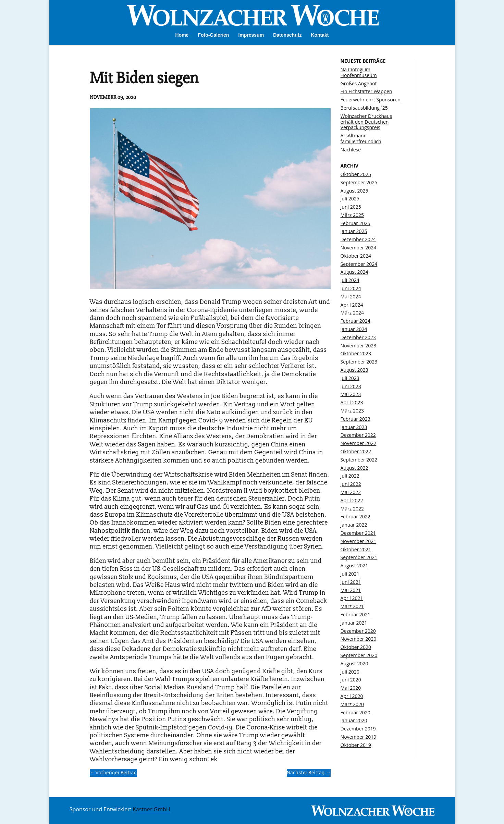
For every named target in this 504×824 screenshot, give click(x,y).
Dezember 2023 (358, 337)
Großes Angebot (359, 83)
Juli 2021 (350, 574)
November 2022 (359, 443)
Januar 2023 (354, 427)
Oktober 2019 (356, 745)
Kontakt (320, 35)
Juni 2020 (351, 680)
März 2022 (352, 509)
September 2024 (359, 264)
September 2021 (359, 557)
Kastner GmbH (151, 809)
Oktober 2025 (356, 174)
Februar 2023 (355, 419)
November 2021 (359, 541)
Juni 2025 (351, 207)
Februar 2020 (355, 712)
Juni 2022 (351, 484)
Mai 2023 (351, 394)
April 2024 (352, 305)
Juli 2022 (350, 476)
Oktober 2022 (356, 451)
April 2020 (352, 696)
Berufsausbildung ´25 (364, 108)
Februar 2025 (355, 223)
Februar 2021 (355, 614)
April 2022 (352, 500)
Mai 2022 (351, 492)
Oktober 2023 (356, 353)
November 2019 (359, 737)
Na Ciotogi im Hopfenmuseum (359, 72)
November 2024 (359, 248)
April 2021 (352, 598)
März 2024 (352, 313)
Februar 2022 (355, 516)
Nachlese (351, 150)
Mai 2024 (351, 297)
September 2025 (359, 182)
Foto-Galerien (213, 35)
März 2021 (352, 606)
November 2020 (359, 639)
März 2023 (352, 411)
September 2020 (359, 655)
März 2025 (352, 215)
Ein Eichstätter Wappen (366, 91)
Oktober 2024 (356, 256)
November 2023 (359, 346)
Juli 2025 (350, 199)
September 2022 (359, 460)
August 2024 (354, 272)
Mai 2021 (351, 590)
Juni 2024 (351, 288)
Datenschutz (287, 35)
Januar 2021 (354, 623)
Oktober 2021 (356, 549)
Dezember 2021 (358, 533)
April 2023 (352, 402)
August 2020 (354, 663)
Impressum (251, 35)
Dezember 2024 (358, 239)
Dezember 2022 (358, 435)
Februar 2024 (355, 321)
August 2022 (354, 468)
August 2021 (354, 565)
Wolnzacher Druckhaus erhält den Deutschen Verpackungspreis (366, 122)
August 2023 (354, 370)
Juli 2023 (350, 378)
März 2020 (352, 704)
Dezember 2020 (358, 631)
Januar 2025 (354, 231)
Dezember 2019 (358, 729)
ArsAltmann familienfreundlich (361, 138)
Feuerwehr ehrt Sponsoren (371, 100)
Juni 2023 (351, 386)
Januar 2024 (354, 329)
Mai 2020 (351, 688)
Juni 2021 (351, 582)
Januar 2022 (354, 525)
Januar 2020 (354, 720)
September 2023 (359, 362)
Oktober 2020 (356, 647)
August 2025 (354, 191)
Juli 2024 (350, 280)
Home (182, 35)
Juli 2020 (350, 672)
